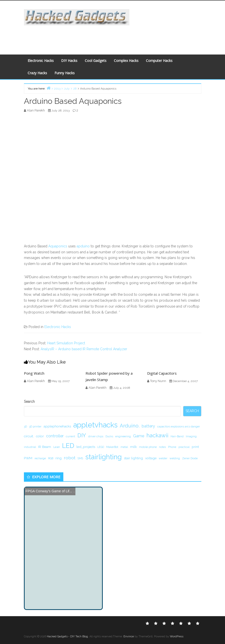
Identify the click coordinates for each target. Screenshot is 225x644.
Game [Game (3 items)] (139, 436)
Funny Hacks (65, 73)
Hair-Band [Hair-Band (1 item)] (177, 436)
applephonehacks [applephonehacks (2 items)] (57, 426)
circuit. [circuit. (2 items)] (29, 436)
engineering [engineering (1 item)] (123, 436)
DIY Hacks (69, 61)
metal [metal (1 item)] (124, 447)
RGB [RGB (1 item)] (51, 458)
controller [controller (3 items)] (55, 436)
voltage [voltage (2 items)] (151, 458)
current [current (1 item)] (70, 436)
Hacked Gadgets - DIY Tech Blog (67, 636)
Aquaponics (58, 246)
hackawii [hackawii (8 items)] (157, 435)
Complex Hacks (126, 61)
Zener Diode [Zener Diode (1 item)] (190, 458)
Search (29, 402)
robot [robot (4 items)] (70, 458)
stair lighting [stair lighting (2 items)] (133, 458)
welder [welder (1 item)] (163, 458)
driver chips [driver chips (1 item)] (96, 436)
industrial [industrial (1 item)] (30, 447)
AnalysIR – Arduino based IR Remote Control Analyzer (84, 349)
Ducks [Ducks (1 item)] (109, 436)
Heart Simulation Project (66, 343)
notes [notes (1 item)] (162, 447)
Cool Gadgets (96, 61)
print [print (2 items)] (195, 447)
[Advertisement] (112, 37)
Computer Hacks (159, 61)
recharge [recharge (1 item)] (40, 458)
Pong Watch (34, 373)
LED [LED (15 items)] (68, 446)
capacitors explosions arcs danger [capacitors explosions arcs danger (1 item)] (179, 426)
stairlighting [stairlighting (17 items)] (104, 457)
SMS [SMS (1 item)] (80, 458)
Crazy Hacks (37, 73)
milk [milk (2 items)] (133, 447)
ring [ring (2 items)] (59, 458)
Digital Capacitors (162, 373)
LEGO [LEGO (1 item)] (101, 447)
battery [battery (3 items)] (148, 426)
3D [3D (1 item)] (25, 426)
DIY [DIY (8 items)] (82, 435)
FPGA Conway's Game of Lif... (49, 491)
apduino (83, 246)
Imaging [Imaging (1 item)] (191, 436)
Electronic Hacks (41, 61)
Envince (129, 636)
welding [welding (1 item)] (175, 458)
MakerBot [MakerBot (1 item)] (112, 447)
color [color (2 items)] (40, 436)
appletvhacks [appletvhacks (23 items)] (95, 425)
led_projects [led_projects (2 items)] (86, 447)
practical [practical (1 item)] (184, 447)
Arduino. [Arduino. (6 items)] (130, 426)
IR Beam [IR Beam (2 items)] (45, 447)
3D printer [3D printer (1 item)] (35, 426)
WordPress (177, 636)
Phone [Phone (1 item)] (172, 447)
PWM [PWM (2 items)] (28, 458)
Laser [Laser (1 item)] (57, 447)
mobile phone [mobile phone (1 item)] (148, 447)
